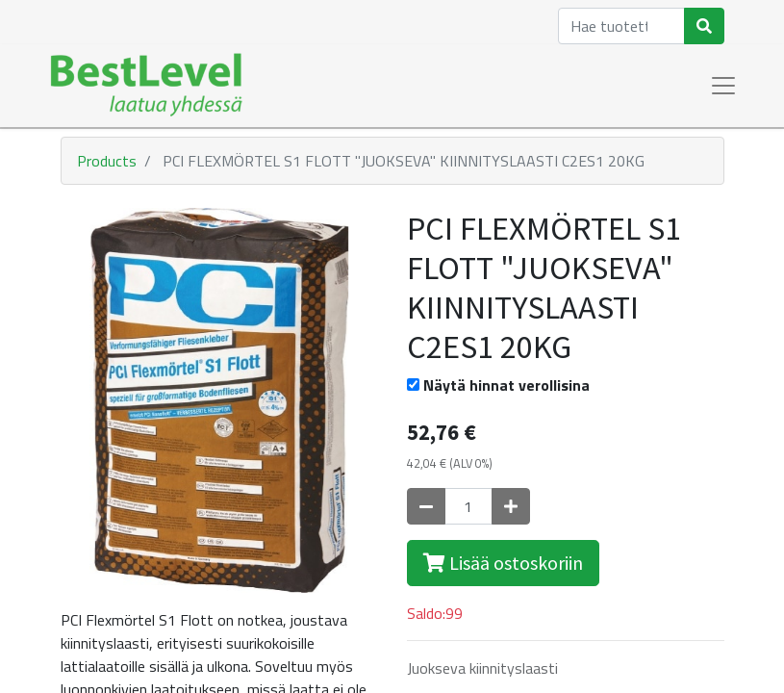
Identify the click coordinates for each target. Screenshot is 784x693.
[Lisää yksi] (511, 506)
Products (107, 161)
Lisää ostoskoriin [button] (503, 563)
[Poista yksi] (426, 506)
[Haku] (704, 26)
